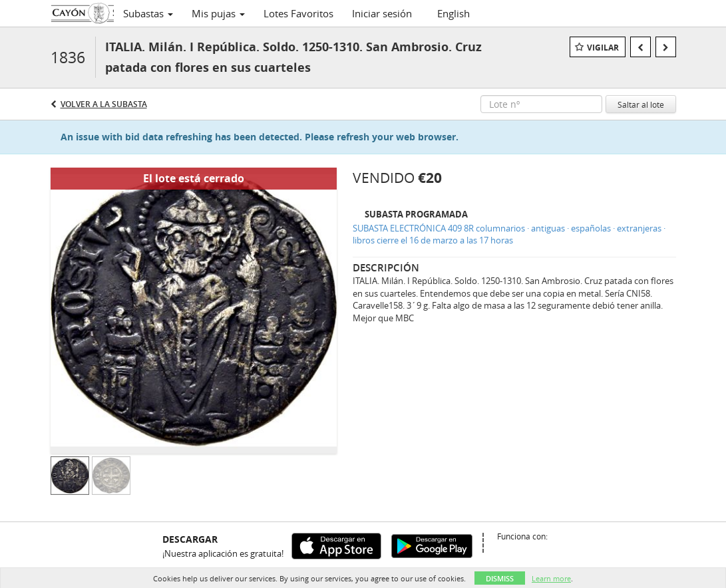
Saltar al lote (641, 104)
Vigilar (603, 48)
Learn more (551, 578)
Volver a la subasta (104, 104)
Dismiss (500, 578)
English (454, 13)
